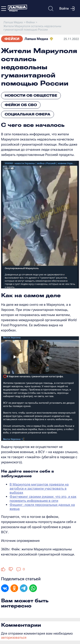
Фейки (12, 39)
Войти (67, 9)
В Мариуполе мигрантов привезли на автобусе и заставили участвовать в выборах (39, 488)
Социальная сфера (28, 114)
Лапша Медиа (36, 39)
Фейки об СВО (21, 105)
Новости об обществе (31, 95)
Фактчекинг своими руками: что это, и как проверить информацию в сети (43, 499)
